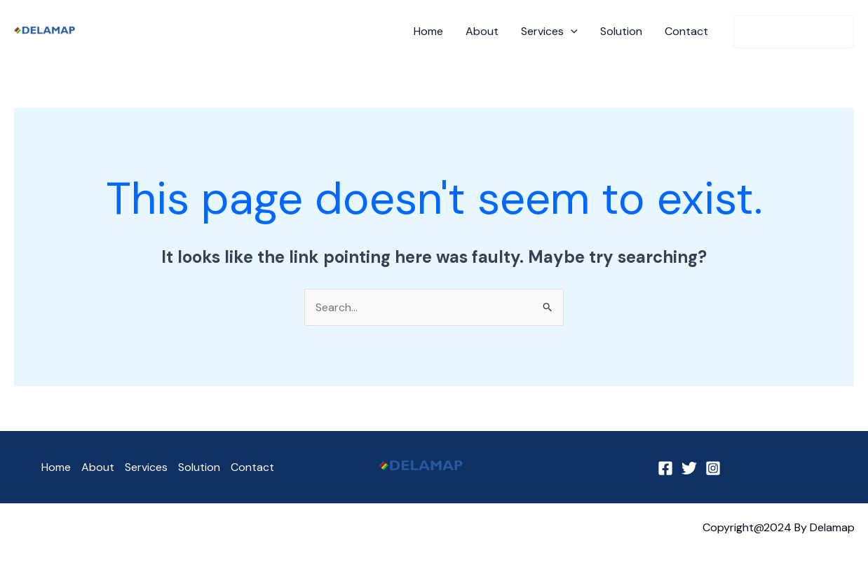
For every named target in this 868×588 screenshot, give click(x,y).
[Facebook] (665, 468)
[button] (794, 32)
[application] (571, 32)
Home (428, 31)
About (482, 31)
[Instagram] (713, 468)
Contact (686, 31)
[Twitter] (689, 468)
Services (549, 32)
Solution (621, 31)
